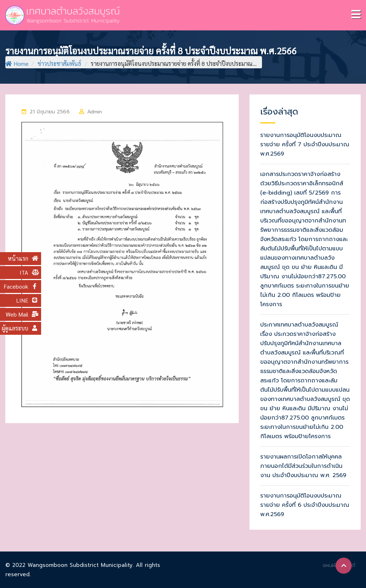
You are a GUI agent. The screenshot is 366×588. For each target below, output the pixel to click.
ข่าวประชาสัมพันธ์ (59, 63)
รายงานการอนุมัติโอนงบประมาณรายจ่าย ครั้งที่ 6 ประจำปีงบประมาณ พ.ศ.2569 (305, 505)
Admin (95, 112)
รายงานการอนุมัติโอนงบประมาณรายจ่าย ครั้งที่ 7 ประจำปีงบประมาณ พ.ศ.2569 (305, 144)
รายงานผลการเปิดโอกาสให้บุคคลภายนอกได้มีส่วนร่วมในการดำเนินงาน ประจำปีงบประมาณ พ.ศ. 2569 (303, 466)
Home (17, 63)
